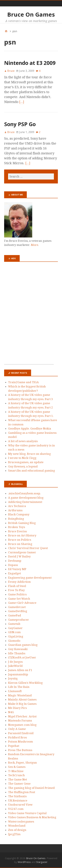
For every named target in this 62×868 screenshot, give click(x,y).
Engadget (14, 573)
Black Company (19, 514)
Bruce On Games (31, 14)
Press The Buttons (20, 750)
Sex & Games (17, 767)
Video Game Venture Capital (27, 813)
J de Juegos (15, 662)
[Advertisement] (29, 315)
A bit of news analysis (23, 441)
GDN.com (14, 632)
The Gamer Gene (19, 784)
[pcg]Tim (14, 834)
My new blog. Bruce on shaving (29, 454)
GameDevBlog (18, 611)
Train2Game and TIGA (23, 382)
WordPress (24, 862)
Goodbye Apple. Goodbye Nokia (30, 428)
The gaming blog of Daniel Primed (31, 788)
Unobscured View (20, 805)
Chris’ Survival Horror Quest (28, 548)
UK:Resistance (18, 800)
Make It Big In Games (22, 704)
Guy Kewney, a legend (23, 466)
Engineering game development (30, 578)
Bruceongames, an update (26, 462)
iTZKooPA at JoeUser (22, 657)
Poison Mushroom (21, 742)
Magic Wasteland (20, 695)
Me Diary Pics (17, 708)
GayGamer (15, 628)
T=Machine (16, 771)
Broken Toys (17, 527)
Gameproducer (19, 620)
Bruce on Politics (20, 540)
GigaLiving (16, 636)
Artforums (15, 510)
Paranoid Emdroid (21, 733)
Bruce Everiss (17, 531)
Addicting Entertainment (25, 502)
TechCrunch (16, 775)
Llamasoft (15, 691)
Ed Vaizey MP (17, 569)
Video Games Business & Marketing (32, 817)
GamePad (15, 615)
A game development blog (26, 498)
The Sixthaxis (17, 796)
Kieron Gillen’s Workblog (25, 683)
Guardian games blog (23, 645)
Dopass (13, 565)
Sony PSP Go (20, 124)
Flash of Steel (17, 586)
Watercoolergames (21, 822)
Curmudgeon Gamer (22, 552)
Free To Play (16, 590)
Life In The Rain (19, 687)
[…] (22, 102)
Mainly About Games (22, 699)
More (35, 245)
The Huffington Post (22, 792)
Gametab (14, 624)
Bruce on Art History (22, 535)
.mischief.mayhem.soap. (24, 493)
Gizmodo (14, 641)
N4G (11, 712)
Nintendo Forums (20, 721)
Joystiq (13, 678)
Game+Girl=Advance (22, 603)
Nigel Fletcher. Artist (22, 716)
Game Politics (17, 594)
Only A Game (17, 729)
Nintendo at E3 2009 (30, 63)
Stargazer (42, 862)
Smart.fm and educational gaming (31, 471)
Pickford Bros (17, 737)
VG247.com (16, 809)
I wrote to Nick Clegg (22, 458)
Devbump (15, 561)
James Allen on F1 (20, 670)
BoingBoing (16, 519)
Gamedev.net (17, 607)
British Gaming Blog (22, 523)
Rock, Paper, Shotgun (22, 763)
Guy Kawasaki (18, 649)
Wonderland (17, 826)
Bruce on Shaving (20, 544)
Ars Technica (17, 506)
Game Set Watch (19, 599)
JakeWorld (15, 666)
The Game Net (18, 779)
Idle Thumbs (17, 653)
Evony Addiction (19, 582)
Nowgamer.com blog (22, 725)
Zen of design (17, 830)
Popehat (14, 746)
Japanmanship (18, 674)
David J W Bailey (19, 556)
